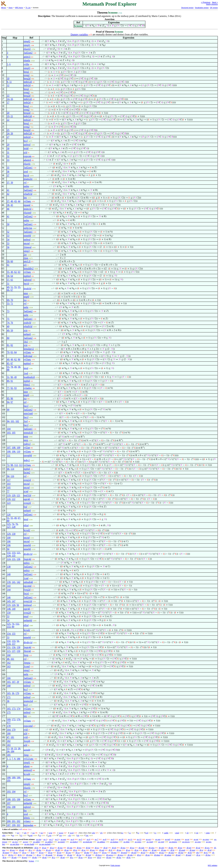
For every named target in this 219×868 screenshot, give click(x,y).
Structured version (187, 8)
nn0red (27, 145)
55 (8, 272)
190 (18, 778)
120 (14, 495)
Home (11, 8)
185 (9, 755)
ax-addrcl (49, 842)
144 (9, 590)
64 (12, 276)
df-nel (189, 848)
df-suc (162, 853)
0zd (25, 507)
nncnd (27, 243)
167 (14, 682)
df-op (145, 850)
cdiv (4, 835)
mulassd (28, 605)
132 (9, 553)
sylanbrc (28, 388)
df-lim (152, 853)
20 (8, 113)
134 (9, 555)
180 (9, 733)
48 (8, 659)
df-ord (134, 853)
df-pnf (178, 855)
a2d (25, 733)
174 (18, 709)
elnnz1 (27, 385)
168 (9, 686)
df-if (110, 850)
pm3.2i (27, 261)
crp (60, 835)
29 (8, 145)
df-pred (124, 853)
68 (8, 469)
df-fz (99, 857)
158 (18, 647)
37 (8, 175)
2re (25, 255)
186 (18, 759)
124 (9, 559)
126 (9, 514)
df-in (75, 850)
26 (12, 133)
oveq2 (27, 75)
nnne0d (27, 545)
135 (14, 555)
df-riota (29, 855)
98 (12, 465)
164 (9, 730)
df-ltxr (208, 855)
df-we (41, 853)
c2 (21, 835)
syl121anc (29, 759)
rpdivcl (27, 444)
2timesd (28, 247)
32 (8, 156)
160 (9, 655)
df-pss (92, 850)
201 (14, 821)
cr (138, 833)
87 (12, 363)
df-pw (119, 850)
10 (8, 78)
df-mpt (192, 850)
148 (9, 609)
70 (12, 300)
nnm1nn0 (28, 413)
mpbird (27, 276)
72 (8, 465)
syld (26, 730)
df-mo (123, 848)
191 (9, 780)
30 (8, 148)
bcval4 (27, 774)
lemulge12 (29, 349)
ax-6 (88, 839)
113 (21, 465)
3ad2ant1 (28, 168)
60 (12, 261)
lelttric (27, 818)
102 (17, 421)
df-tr (201, 850)
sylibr (26, 64)
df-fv (20, 855)
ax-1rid (161, 842)
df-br (172, 850)
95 (8, 398)
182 (9, 741)
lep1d (26, 175)
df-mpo (60, 855)
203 (18, 825)
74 (8, 323)
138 (9, 567)
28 (19, 748)
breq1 (26, 72)
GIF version (214, 8)
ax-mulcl (61, 842)
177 (9, 722)
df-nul (102, 850)
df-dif (58, 850)
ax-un (196, 839)
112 (16, 465)
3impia (27, 663)
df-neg (24, 857)
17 (8, 102)
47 (8, 737)
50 (8, 224)
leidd (26, 148)
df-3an (70, 848)
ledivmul (28, 356)
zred (26, 172)
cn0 (31, 835)
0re (25, 811)
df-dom (157, 855)
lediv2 (27, 460)
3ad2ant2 (28, 53)
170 (17, 693)
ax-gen (63, 839)
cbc (87, 835)
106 (14, 451)
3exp (26, 655)
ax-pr (187, 839)
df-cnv (68, 853)
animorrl (28, 770)
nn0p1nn (28, 228)
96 (12, 398)
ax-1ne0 (150, 842)
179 (14, 730)
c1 (155, 833)
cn (13, 835)
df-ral (198, 848)
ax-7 (96, 839)
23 (15, 748)
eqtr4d (27, 499)
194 (14, 792)
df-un (66, 850)
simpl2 (27, 41)
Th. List (28, 8)
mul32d (27, 495)
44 (19, 201)
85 (8, 363)
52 (8, 232)
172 (14, 719)
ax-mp (39, 839)
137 (14, 651)
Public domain (115, 865)
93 (15, 388)
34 (8, 751)
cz (40, 835)
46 (8, 209)
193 (9, 792)
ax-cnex (206, 839)
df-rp (90, 857)
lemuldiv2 (29, 268)
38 (8, 205)
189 (14, 778)
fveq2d (27, 590)
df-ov (39, 855)
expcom (28, 156)
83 (12, 352)
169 (9, 719)
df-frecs (99, 855)
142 (18, 582)
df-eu (132, 848)
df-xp (50, 853)
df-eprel (6, 853)
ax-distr (127, 842)
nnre (26, 293)
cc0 (147, 833)
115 (9, 651)
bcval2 (27, 530)
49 (12, 272)
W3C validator (213, 865)
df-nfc (171, 848)
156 (14, 647)
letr (25, 198)
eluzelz (27, 164)
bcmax (31, 861)
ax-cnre (198, 842)
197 (9, 803)
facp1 (26, 593)
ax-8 (105, 839)
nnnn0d (27, 236)
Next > (215, 2)
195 (14, 799)
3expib (27, 741)
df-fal (88, 848)
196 (18, 799)
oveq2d (27, 503)
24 (8, 133)
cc (130, 833)
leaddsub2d (29, 377)
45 (12, 205)
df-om (70, 855)
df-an (44, 848)
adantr (27, 766)
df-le (4, 857)
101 (12, 421)
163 (9, 666)
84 (15, 352)
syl (25, 183)
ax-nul (168, 839)
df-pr (136, 850)
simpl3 (27, 68)
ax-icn (25, 842)
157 (14, 644)
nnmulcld (28, 433)
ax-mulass (114, 842)
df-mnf (188, 855)
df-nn (44, 857)
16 (12, 99)
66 (8, 290)
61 (8, 265)
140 (9, 574)
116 (12, 476)
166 (9, 678)
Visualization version (202, 8)
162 (9, 663)
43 (15, 201)
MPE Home (19, 8)
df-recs (120, 855)
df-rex (207, 848)
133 (14, 553)
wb (25, 833)
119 (9, 495)
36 (8, 172)
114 (12, 469)
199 (14, 825)
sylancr (27, 821)
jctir (26, 330)
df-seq (109, 857)
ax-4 (72, 839)
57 (8, 280)
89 (8, 381)
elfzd (26, 525)
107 (9, 448)
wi (18, 833)
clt (188, 833)
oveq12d (28, 601)
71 (12, 303)
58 (8, 276)
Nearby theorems (212, 4)
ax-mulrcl (74, 842)
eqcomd (28, 586)
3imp (26, 755)
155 (14, 634)
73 (8, 311)
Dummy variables (79, 34)
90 (12, 377)
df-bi (36, 848)
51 (8, 284)
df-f (198, 853)
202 (18, 821)
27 (8, 137)
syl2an (27, 448)
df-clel (161, 848)
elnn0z (27, 60)
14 (8, 99)
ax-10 (121, 839)
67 (12, 290)
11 (10, 82)
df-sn (128, 850)
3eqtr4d (27, 559)
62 (15, 272)
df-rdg (130, 855)
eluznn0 (28, 213)
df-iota (171, 853)
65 (12, 280)
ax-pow (177, 839)
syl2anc (27, 352)
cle (197, 833)
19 (8, 116)
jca (25, 300)
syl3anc (27, 201)
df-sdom (168, 855)
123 (9, 503)
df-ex (97, 848)
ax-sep (158, 839)
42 (8, 194)
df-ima (114, 853)
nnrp (26, 436)
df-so (24, 853)
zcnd (26, 491)
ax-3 (57, 839)
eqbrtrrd (28, 280)
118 (9, 499)
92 (12, 388)
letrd (26, 368)
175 (9, 712)
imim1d (28, 209)
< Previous (206, 2)
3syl (26, 421)
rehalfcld (28, 194)
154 (9, 634)
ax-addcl (37, 842)
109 (18, 448)
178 (9, 726)
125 (9, 524)
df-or (52, 848)
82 (12, 345)
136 (18, 559)
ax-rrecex (186, 842)
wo (42, 833)
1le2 (26, 342)
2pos (26, 258)
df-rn (96, 853)
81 (8, 345)
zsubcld (27, 323)
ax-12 (139, 839)
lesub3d (28, 289)
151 (9, 647)
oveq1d (27, 480)
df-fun (181, 853)
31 (8, 152)
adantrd (27, 160)
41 (8, 190)
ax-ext (148, 839)
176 (18, 719)
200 (9, 821)
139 (9, 582)
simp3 (27, 251)
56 (8, 247)
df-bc (129, 857)
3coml (27, 666)
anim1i (27, 57)
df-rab (22, 850)
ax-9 (113, 839)
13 (8, 748)
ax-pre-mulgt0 (45, 844)
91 (12, 381)
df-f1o (11, 855)
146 (9, 597)
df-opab (182, 850)
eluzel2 (27, 49)
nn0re (26, 186)
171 (9, 697)
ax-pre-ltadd (29, 844)
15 (8, 96)
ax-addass (101, 842)
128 (14, 527)
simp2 (27, 670)
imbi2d (27, 85)
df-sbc (39, 850)
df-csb (48, 850)
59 (8, 261)
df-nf (105, 848)
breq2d (27, 78)
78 (12, 367)
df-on (143, 853)
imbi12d (28, 82)
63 (19, 272)
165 (9, 682)
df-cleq (152, 848)
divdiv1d (28, 554)
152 (17, 624)
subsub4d (28, 582)
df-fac (119, 857)
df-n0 (63, 857)
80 (8, 338)
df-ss (83, 850)
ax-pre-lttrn (15, 844)
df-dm (87, 853)
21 (12, 116)
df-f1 (206, 853)
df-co (77, 853)
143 (9, 586)
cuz (50, 835)
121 (18, 495)
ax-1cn (15, 842)
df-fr (33, 853)
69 (8, 300)
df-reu (12, 850)
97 (12, 402)
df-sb (114, 848)
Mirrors (4, 8)
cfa (78, 835)
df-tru (79, 848)
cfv (101, 833)
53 (8, 236)
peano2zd (28, 701)
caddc (166, 833)
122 (14, 499)
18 (12, 748)
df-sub (14, 857)
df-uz (81, 857)
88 (8, 370)
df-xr (198, 855)
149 (14, 609)
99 (8, 410)
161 (12, 659)
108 (14, 448)
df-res (104, 853)
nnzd (26, 616)
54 (8, 240)
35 (8, 168)
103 (9, 433)
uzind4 (27, 750)
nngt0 (26, 297)
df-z (72, 857)
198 (14, 807)
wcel (72, 833)
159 (18, 651)
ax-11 (130, 839)
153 (9, 627)
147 (14, 601)
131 (14, 559)
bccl (26, 141)
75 (8, 319)
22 (8, 120)
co (122, 833)
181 (12, 737)
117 (9, 480)
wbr (93, 833)
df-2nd (88, 855)
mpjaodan (29, 825)
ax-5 (80, 839)
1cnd (26, 578)
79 (8, 352)
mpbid (27, 381)
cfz (70, 835)
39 (12, 183)
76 (12, 323)
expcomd (28, 726)
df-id (209, 850)
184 (12, 751)
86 (19, 359)
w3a (50, 833)
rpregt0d (28, 455)
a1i (25, 265)
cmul (177, 833)
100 (9, 451)
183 (9, 745)
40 (12, 201)
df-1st (79, 855)
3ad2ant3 (28, 678)
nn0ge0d (28, 620)
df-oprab (49, 855)
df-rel (59, 853)
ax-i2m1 (138, 842)
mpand (27, 205)
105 (14, 433)
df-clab (141, 848)
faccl (26, 406)
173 (14, 709)
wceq (61, 833)
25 (8, 130)
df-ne (180, 848)
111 (9, 455)
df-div (35, 857)
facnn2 (27, 472)
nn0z (26, 307)
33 (8, 160)
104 (9, 429)
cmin (208, 833)
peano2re (28, 179)
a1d (25, 152)
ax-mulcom (88, 842)
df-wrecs (110, 855)
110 (18, 451)
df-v (30, 850)
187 (9, 825)
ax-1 (45, 839)
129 (9, 534)
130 (14, 534)
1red (26, 373)
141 (14, 582)
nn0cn (27, 563)
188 (9, 778)
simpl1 (27, 45)
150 (9, 613)
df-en (147, 855)
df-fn (190, 853)
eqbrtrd (27, 807)
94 (8, 402)
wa (33, 833)
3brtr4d (27, 651)
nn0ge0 (27, 334)
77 (8, 388)
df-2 (54, 857)
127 (9, 527)
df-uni (154, 850)
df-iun (163, 850)
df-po (16, 853)
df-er (139, 855)
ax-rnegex (173, 842)
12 (8, 85)
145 (9, 601)
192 (9, 807)
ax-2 (51, 839)
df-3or (60, 848)
